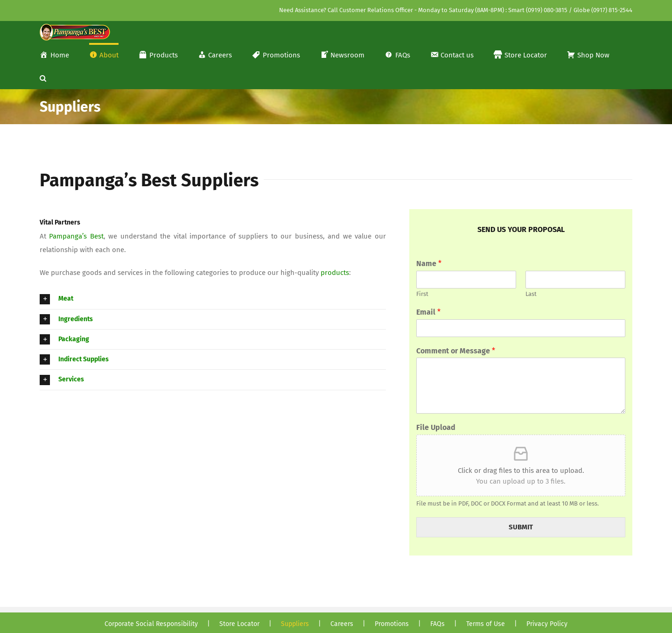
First (422, 294)
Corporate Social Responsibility (151, 624)
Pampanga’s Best (76, 236)
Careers (342, 624)
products (335, 273)
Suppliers (295, 624)
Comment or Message (456, 351)
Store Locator (239, 624)
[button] (43, 77)
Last (531, 294)
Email (428, 312)
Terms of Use (486, 624)
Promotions (392, 624)
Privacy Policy (547, 624)
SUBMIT (521, 527)
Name (429, 264)
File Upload (436, 427)
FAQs (437, 624)
